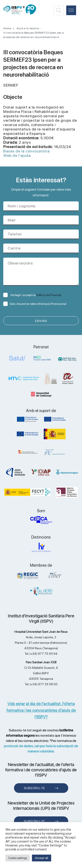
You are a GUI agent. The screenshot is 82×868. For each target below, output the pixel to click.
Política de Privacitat (49, 295)
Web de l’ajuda (17, 155)
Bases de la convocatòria (26, 151)
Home (7, 28)
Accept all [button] (42, 858)
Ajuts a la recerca (28, 28)
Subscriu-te (34, 788)
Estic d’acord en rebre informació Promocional (35, 304)
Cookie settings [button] (18, 858)
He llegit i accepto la (32, 295)
